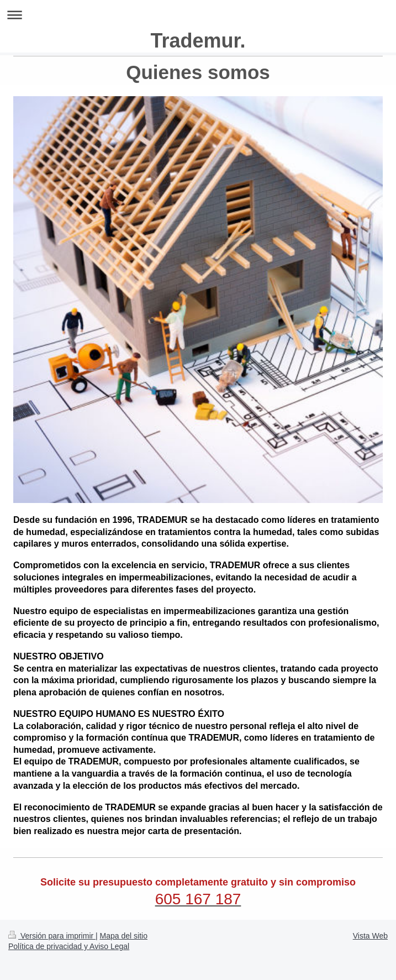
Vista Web (370, 936)
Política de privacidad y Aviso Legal (69, 946)
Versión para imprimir (52, 936)
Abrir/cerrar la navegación (198, 15)
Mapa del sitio (124, 936)
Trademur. (198, 41)
